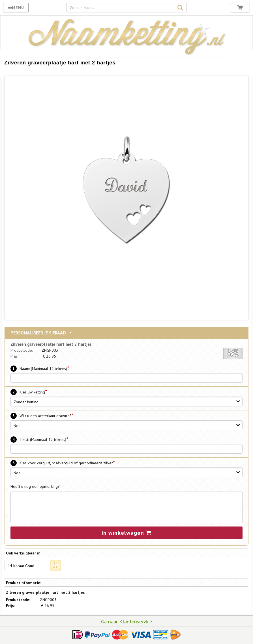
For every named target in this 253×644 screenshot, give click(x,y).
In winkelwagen (126, 533)
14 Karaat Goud (34, 565)
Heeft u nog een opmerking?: (35, 486)
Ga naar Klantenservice (126, 621)
